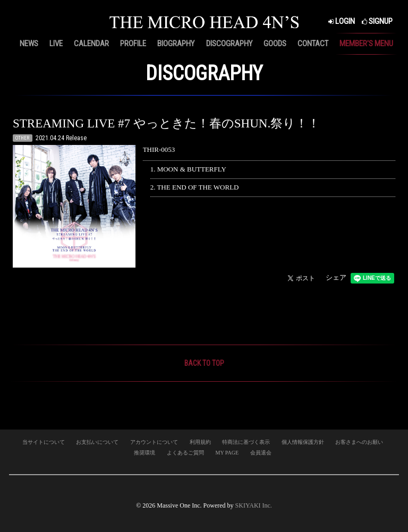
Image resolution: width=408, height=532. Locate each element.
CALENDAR (91, 44)
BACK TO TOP (204, 363)
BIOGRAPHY (176, 44)
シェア (336, 277)
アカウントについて (154, 442)
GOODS (275, 44)
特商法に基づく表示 (246, 442)
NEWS (29, 44)
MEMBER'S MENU (366, 44)
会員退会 (261, 453)
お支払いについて (97, 442)
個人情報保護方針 (303, 442)
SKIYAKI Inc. (254, 505)
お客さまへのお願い (359, 442)
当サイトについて (44, 442)
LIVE (56, 44)
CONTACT (313, 44)
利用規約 (200, 442)
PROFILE (133, 44)
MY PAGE (227, 453)
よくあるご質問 (185, 453)
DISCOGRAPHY (229, 44)
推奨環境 (144, 453)
